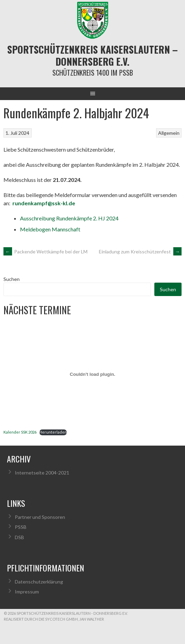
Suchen (12, 279)
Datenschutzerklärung (39, 582)
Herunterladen (53, 432)
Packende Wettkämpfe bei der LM (45, 252)
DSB (19, 537)
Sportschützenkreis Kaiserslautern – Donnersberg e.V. (92, 55)
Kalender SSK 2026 (20, 432)
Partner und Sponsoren (40, 517)
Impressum (27, 592)
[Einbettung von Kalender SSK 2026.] (92, 374)
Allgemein (169, 133)
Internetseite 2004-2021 (42, 473)
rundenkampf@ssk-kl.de (44, 203)
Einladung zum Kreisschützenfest (140, 252)
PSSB (21, 527)
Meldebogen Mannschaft (50, 229)
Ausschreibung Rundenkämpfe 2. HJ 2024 (69, 218)
